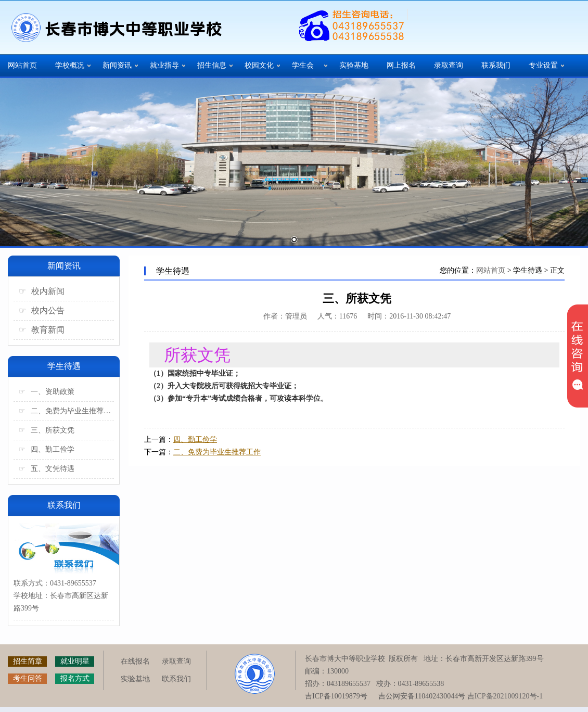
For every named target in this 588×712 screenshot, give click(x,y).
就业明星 (75, 661)
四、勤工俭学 (47, 449)
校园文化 (259, 65)
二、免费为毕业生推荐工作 (66, 411)
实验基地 (354, 65)
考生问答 (28, 678)
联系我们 (496, 65)
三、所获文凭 (47, 430)
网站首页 (22, 65)
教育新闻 (42, 330)
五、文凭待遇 (47, 469)
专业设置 (543, 65)
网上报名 (401, 65)
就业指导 (164, 65)
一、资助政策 (47, 392)
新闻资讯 (117, 65)
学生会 (303, 65)
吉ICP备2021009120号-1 (505, 696)
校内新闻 (42, 291)
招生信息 (212, 65)
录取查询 (449, 65)
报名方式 (75, 678)
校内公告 (42, 310)
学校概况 (70, 65)
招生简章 (28, 661)
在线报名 (135, 661)
